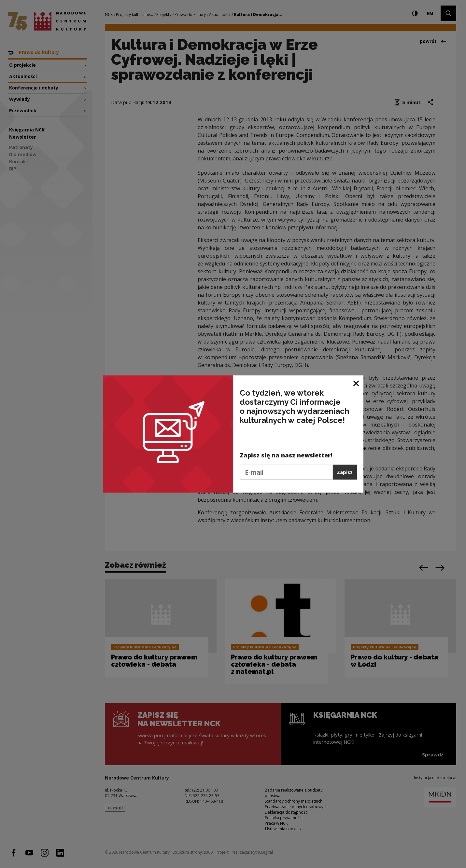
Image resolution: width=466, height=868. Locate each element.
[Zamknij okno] (356, 383)
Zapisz (345, 472)
